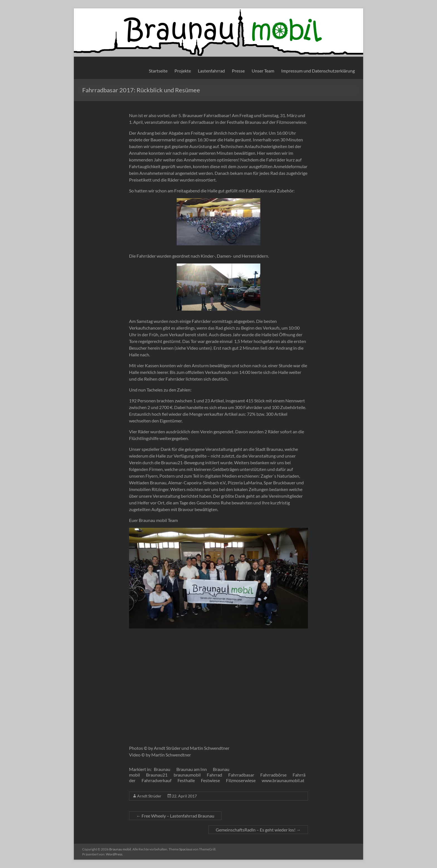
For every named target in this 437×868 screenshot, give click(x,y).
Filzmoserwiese (241, 780)
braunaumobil (187, 775)
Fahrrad (214, 775)
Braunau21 (157, 775)
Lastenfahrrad (211, 71)
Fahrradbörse (273, 775)
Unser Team (263, 71)
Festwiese (210, 780)
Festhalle (186, 780)
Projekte (183, 71)
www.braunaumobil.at (283, 780)
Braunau (162, 769)
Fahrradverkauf (156, 780)
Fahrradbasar (241, 775)
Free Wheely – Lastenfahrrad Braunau (175, 816)
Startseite (158, 71)
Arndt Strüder (149, 796)
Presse (238, 71)
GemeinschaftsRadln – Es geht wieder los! (258, 830)
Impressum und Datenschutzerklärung (318, 71)
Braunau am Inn (192, 769)
